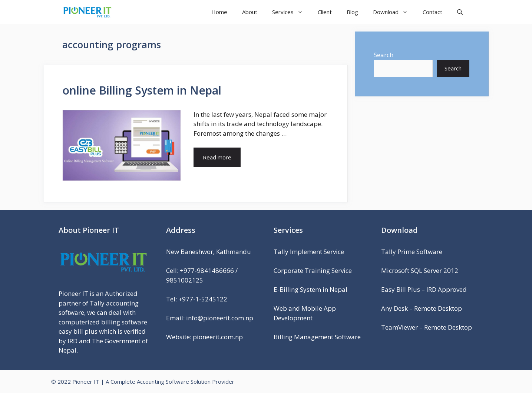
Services (291, 12)
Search (384, 55)
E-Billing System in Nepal (310, 289)
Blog (352, 12)
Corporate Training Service (313, 270)
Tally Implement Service (309, 252)
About (250, 12)
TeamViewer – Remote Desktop (427, 327)
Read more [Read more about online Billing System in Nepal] (217, 157)
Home (219, 12)
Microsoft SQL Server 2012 (420, 270)
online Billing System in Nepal (142, 90)
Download (394, 12)
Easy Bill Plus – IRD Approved (424, 289)
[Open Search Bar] (460, 12)
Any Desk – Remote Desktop (422, 308)
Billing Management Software (317, 337)
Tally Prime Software (412, 252)
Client (325, 12)
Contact (432, 12)
